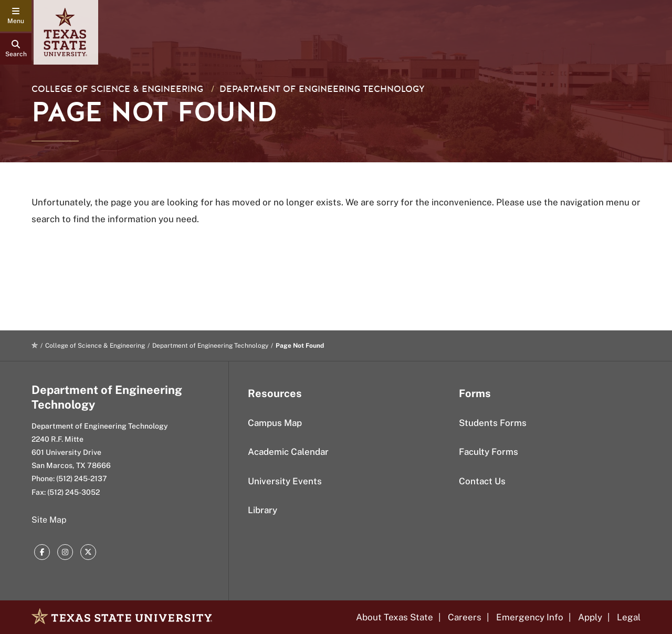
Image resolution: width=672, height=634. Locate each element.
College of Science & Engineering (117, 89)
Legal (629, 617)
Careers (465, 617)
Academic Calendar (288, 452)
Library (262, 510)
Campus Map (275, 423)
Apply (590, 617)
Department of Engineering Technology (322, 89)
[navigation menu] (16, 16)
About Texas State (395, 617)
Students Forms (493, 423)
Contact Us (482, 481)
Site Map (49, 520)
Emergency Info (530, 617)
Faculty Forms (489, 452)
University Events (285, 481)
